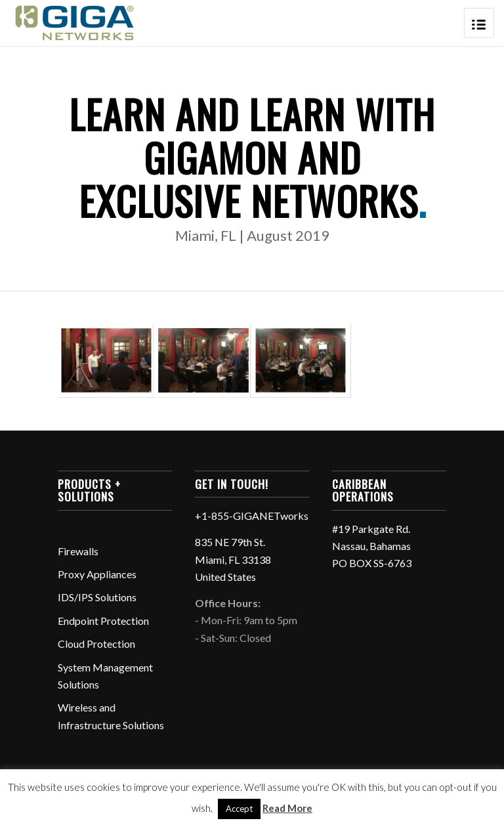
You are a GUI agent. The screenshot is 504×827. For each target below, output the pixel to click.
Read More (287, 808)
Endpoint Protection (103, 621)
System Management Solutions (105, 676)
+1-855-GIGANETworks (252, 516)
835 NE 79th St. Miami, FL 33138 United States (233, 559)
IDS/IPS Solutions (97, 597)
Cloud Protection (96, 644)
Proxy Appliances (97, 574)
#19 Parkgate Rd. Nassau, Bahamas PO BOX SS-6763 (372, 546)
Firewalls (78, 551)
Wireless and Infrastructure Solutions (111, 716)
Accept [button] (239, 809)
